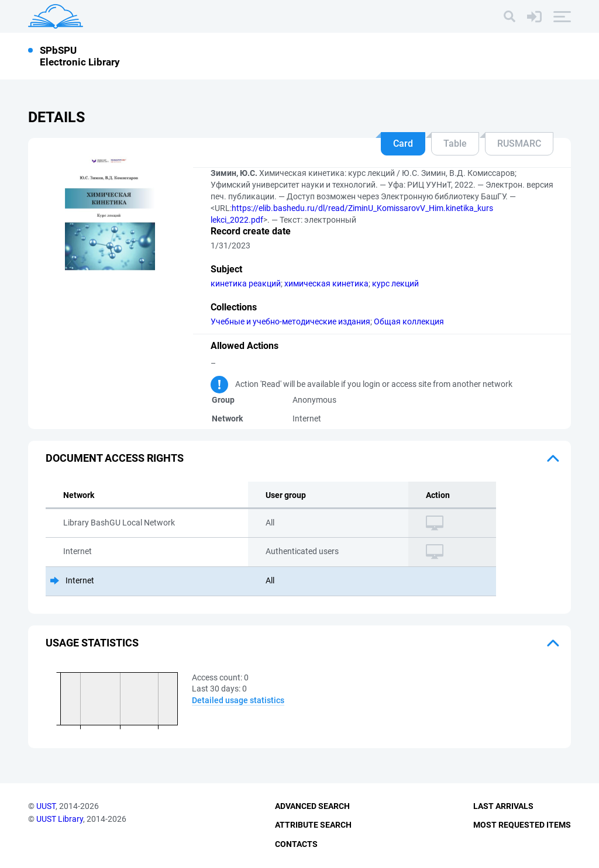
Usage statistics (92, 643)
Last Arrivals (503, 806)
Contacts (296, 844)
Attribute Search (313, 825)
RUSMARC (519, 143)
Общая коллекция (409, 321)
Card (403, 143)
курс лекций (395, 283)
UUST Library (60, 819)
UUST (46, 806)
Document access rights (115, 458)
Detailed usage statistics (238, 700)
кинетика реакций (246, 283)
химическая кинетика (326, 283)
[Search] (510, 16)
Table (455, 143)
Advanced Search (312, 806)
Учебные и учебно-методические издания (290, 321)
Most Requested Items (522, 825)
